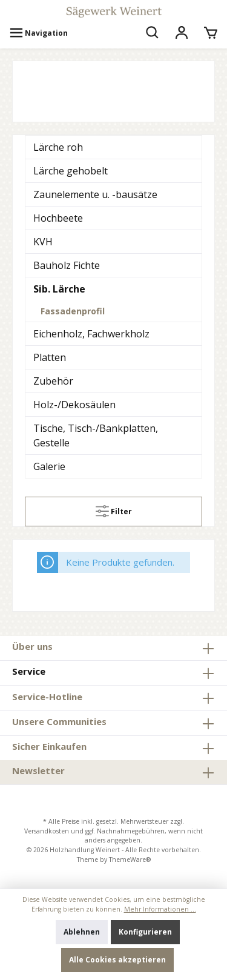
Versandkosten (47, 831)
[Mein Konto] (182, 33)
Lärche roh (58, 147)
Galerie (49, 466)
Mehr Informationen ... (160, 909)
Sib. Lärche (59, 289)
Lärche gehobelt (71, 171)
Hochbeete (58, 218)
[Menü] (39, 33)
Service (29, 671)
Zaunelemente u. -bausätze (95, 194)
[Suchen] (153, 33)
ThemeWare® (130, 859)
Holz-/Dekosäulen (74, 405)
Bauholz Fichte (67, 265)
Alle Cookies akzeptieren (117, 960)
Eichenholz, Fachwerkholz (91, 334)
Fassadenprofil (73, 311)
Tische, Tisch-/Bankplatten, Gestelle (96, 435)
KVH (43, 242)
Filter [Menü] (114, 509)
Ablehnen (82, 932)
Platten (50, 357)
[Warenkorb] (211, 33)
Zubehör (53, 381)
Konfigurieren (145, 932)
